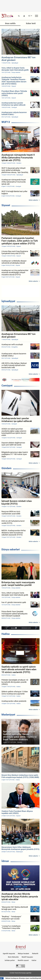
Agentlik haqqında (9, 954)
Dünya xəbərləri (11, 549)
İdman (5, 861)
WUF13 (6, 122)
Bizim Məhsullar (13, 957)
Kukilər (34, 960)
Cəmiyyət (7, 386)
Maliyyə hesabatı (23, 954)
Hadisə (6, 634)
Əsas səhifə (10, 23)
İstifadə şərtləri (10, 960)
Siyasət (6, 205)
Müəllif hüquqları (27, 957)
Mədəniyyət (8, 715)
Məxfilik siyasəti (23, 960)
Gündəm (6, 468)
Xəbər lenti (31, 23)
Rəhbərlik (35, 954)
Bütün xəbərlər (33, 200)
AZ (29, 16)
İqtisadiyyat (8, 301)
